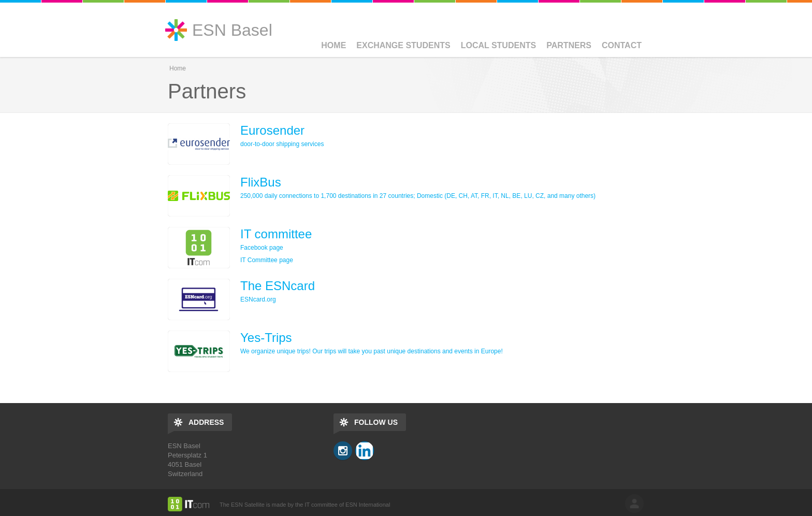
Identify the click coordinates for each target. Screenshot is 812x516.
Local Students (498, 45)
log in (634, 504)
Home (334, 45)
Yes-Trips (266, 338)
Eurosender (272, 130)
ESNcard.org (258, 299)
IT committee (276, 234)
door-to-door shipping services (282, 144)
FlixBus (261, 182)
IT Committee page (267, 260)
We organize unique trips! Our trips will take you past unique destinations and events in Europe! (372, 351)
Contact (622, 45)
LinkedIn (365, 451)
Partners (569, 45)
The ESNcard (278, 286)
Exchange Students (403, 45)
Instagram (343, 451)
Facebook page (262, 248)
